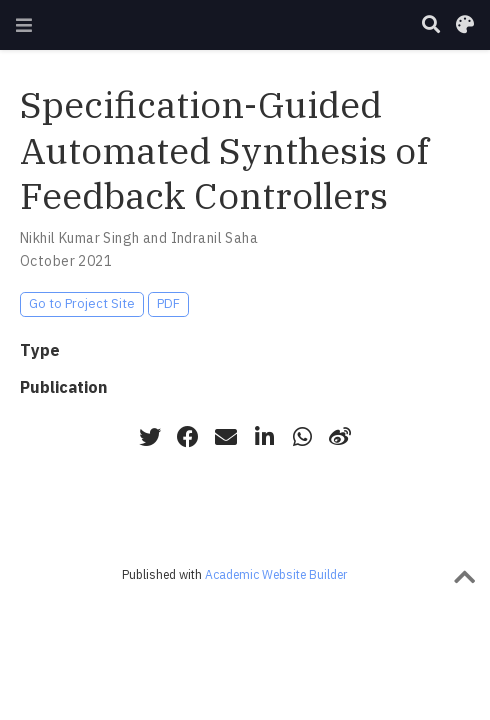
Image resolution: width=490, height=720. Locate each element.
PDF (168, 303)
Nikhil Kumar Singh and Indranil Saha (139, 238)
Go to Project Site (82, 303)
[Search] (431, 25)
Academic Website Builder (276, 574)
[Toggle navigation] (24, 25)
